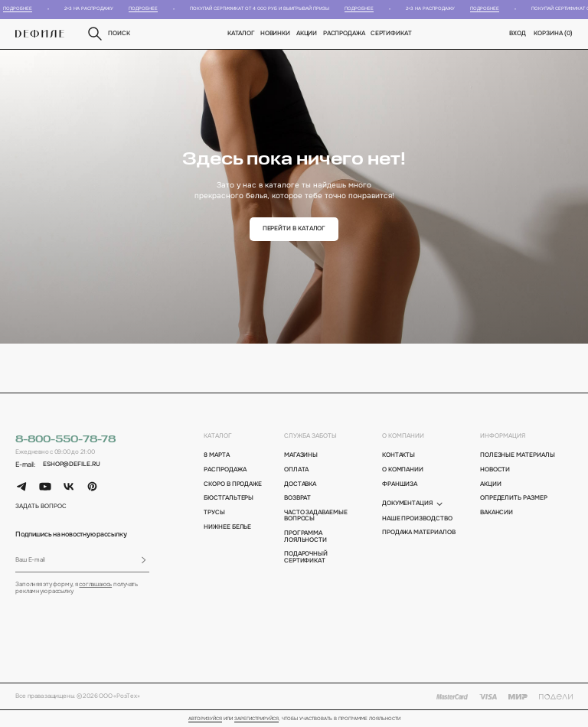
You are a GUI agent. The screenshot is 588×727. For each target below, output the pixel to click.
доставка (300, 484)
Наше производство (417, 519)
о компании (403, 436)
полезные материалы (518, 455)
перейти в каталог (294, 228)
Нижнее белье (227, 527)
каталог (218, 436)
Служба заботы (310, 436)
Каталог (241, 33)
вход (518, 33)
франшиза (400, 484)
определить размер (514, 498)
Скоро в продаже (233, 484)
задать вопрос (41, 507)
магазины (301, 455)
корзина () (553, 33)
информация (503, 436)
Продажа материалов (419, 533)
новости (495, 470)
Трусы (214, 513)
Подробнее (21, 8)
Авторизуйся (205, 719)
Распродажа (344, 33)
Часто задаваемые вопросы (316, 516)
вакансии (497, 513)
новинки (275, 33)
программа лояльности (305, 536)
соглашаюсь (95, 584)
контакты (399, 455)
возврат (297, 498)
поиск (108, 34)
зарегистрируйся (256, 719)
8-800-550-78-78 (65, 440)
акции (491, 484)
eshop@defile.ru (72, 465)
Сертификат (391, 33)
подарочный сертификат (306, 557)
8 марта (216, 455)
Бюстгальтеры (229, 498)
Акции (307, 33)
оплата (297, 470)
